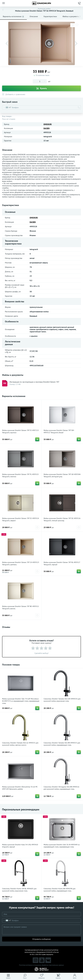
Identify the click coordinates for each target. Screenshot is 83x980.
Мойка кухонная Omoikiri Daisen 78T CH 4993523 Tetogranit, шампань (21, 563)
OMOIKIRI (48, 124)
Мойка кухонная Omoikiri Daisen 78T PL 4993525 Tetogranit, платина (20, 475)
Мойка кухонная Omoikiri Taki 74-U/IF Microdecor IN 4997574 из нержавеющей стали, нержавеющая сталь (21, 701)
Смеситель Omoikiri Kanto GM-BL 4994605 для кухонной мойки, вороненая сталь (19, 890)
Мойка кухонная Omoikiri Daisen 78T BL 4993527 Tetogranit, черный (62, 563)
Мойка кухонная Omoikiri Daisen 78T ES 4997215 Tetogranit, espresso (20, 431)
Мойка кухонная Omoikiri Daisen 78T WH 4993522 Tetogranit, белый (59, 431)
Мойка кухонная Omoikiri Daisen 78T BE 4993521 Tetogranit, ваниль (21, 607)
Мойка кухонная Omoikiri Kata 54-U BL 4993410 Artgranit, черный (20, 846)
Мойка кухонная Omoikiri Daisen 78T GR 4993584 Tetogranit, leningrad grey (62, 475)
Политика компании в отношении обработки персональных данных (41, 965)
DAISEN (47, 128)
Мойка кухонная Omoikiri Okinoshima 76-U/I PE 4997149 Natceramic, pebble (20, 788)
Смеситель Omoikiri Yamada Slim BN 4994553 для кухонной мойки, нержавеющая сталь (62, 744)
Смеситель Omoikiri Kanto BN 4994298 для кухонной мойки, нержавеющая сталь (59, 890)
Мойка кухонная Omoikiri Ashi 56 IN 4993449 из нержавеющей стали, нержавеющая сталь (62, 846)
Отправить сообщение (41, 939)
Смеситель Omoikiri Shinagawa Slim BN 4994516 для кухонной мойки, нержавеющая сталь (61, 788)
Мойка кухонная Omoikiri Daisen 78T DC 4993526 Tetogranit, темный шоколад (62, 519)
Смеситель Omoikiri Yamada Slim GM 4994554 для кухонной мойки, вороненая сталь (62, 700)
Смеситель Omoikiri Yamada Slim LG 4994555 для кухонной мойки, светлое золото (20, 744)
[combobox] (7, 107)
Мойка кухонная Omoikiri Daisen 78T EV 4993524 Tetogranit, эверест (21, 519)
